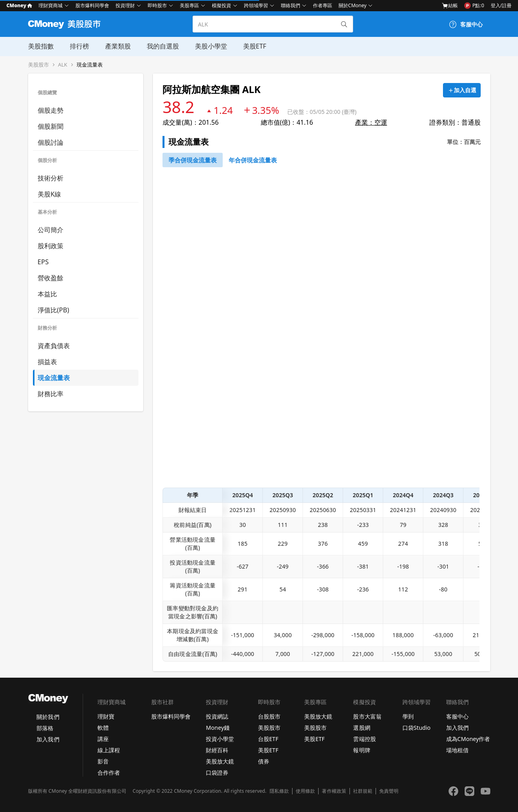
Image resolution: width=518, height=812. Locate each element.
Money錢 (218, 728)
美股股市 (39, 65)
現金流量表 (90, 65)
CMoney (19, 5)
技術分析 (51, 178)
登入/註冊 (501, 5)
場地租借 (457, 750)
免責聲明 (389, 791)
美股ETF (255, 46)
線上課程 (109, 750)
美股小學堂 (211, 46)
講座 (103, 739)
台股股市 (269, 716)
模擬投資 (221, 5)
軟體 (103, 728)
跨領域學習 (256, 5)
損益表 (48, 362)
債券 (264, 761)
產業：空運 (371, 122)
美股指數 (41, 46)
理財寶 (106, 716)
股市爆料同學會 (92, 5)
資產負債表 (54, 346)
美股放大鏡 (220, 761)
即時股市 (157, 5)
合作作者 (109, 773)
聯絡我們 (290, 5)
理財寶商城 (51, 5)
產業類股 (118, 46)
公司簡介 (51, 230)
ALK (63, 65)
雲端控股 (364, 739)
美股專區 (189, 5)
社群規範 (363, 791)
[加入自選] (462, 90)
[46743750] (253, 160)
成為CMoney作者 (468, 739)
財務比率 (51, 394)
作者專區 (323, 5)
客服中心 (457, 716)
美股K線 (50, 194)
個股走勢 (51, 110)
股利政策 (51, 246)
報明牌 (362, 750)
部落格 (45, 728)
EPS (43, 262)
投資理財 (125, 5)
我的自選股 (163, 46)
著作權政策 (334, 791)
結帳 (450, 6)
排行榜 (79, 46)
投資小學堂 (220, 739)
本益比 (48, 294)
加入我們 (48, 739)
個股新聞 (51, 126)
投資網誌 (217, 716)
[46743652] (193, 160)
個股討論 (51, 142)
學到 (408, 716)
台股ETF (268, 739)
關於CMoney (353, 5)
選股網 (362, 728)
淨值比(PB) (54, 310)
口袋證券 (217, 773)
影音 (103, 761)
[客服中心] (466, 24)
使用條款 (305, 791)
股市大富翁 (367, 716)
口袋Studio (416, 728)
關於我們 (48, 717)
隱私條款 (279, 791)
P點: (474, 6)
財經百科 (217, 750)
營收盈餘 (51, 278)
